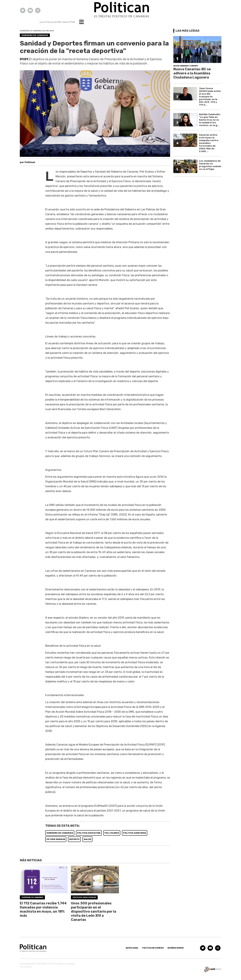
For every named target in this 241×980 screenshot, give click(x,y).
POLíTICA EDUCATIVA (89, 833)
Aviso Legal (132, 948)
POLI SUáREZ (112, 833)
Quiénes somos (175, 948)
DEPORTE (74, 839)
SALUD (87, 839)
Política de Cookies (153, 948)
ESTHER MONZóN (56, 839)
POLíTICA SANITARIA (135, 833)
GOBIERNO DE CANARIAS (60, 833)
